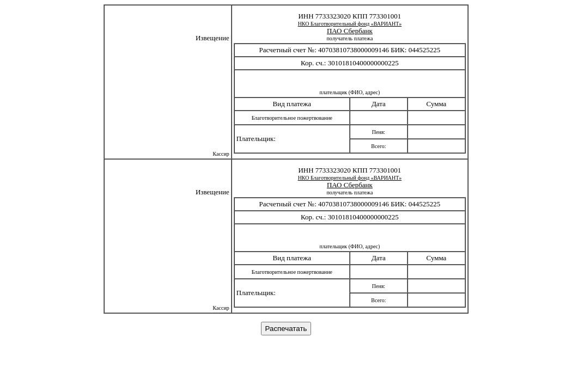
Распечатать (286, 329)
